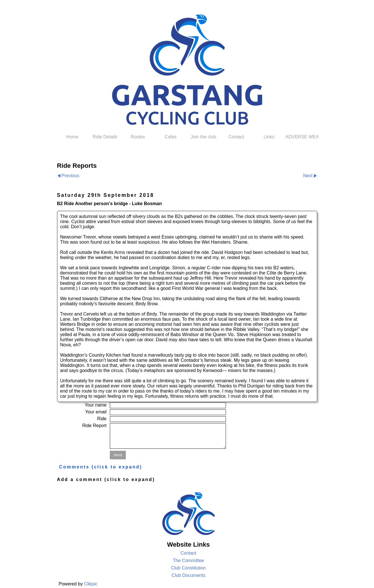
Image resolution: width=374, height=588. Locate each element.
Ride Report (94, 426)
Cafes (171, 137)
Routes (138, 137)
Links (269, 137)
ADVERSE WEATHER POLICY (302, 137)
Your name (96, 405)
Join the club (203, 137)
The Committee (188, 560)
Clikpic (91, 584)
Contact (236, 137)
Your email (96, 412)
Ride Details (105, 137)
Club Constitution (189, 568)
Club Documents (188, 575)
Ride (102, 419)
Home (72, 137)
